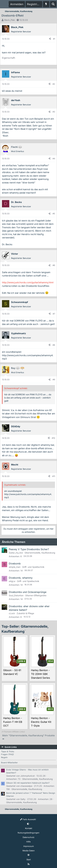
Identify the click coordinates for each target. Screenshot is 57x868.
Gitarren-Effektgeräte (36, 595)
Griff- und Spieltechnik (33, 567)
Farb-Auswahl (28, 819)
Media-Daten (29, 851)
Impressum (29, 846)
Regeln (4, 757)
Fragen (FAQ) (7, 754)
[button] (28, 824)
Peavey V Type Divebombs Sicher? (29, 549)
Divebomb (15, 564)
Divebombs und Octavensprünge (28, 592)
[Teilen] (50, 39)
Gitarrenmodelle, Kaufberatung (40, 553)
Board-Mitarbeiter (9, 763)
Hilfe (28, 842)
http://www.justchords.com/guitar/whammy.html (28, 282)
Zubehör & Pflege (25, 613)
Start (29, 860)
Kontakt (29, 828)
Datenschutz (28, 837)
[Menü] (4, 4)
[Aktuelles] (46, 4)
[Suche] (53, 4)
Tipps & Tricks (8, 751)
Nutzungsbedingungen (28, 833)
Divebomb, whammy (21, 578)
